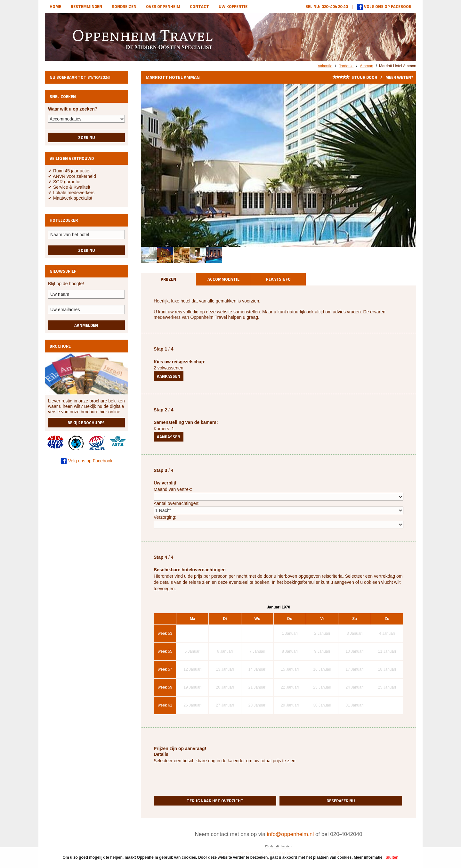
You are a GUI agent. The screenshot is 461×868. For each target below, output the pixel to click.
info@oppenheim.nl (290, 834)
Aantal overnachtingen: (177, 503)
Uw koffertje (233, 6)
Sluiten (392, 857)
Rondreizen (124, 6)
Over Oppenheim (163, 6)
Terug (215, 801)
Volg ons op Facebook (384, 6)
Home (55, 6)
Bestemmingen (86, 6)
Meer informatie (368, 857)
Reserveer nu (341, 801)
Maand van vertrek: (173, 489)
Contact (199, 6)
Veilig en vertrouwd (72, 158)
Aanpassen (169, 376)
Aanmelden (87, 325)
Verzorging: (165, 517)
